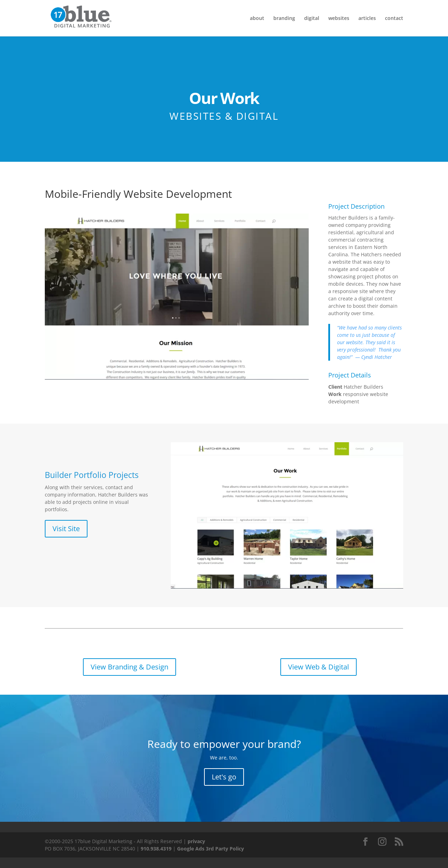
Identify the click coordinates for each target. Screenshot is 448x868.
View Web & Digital (318, 667)
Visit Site (66, 529)
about (257, 19)
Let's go (224, 777)
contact (394, 19)
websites (339, 19)
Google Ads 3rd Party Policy (211, 849)
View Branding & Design (129, 667)
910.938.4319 (156, 849)
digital (312, 19)
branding (284, 19)
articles (367, 19)
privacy (196, 841)
